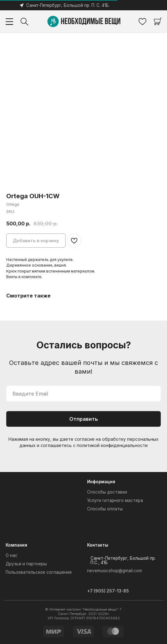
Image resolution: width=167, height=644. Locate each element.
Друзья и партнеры (26, 564)
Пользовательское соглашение (39, 572)
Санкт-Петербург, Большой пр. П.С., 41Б (123, 560)
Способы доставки (107, 492)
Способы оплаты (105, 509)
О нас (12, 555)
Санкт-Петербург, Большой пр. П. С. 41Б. (68, 5)
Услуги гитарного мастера (115, 500)
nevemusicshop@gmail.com (115, 571)
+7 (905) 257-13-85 (108, 591)
